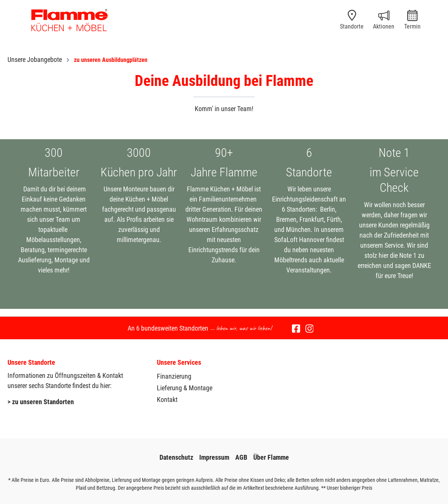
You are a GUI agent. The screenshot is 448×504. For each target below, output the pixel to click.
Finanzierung (174, 376)
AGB (241, 457)
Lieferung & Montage (185, 388)
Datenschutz (176, 457)
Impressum (214, 457)
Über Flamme (271, 457)
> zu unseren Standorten (41, 402)
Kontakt (167, 399)
